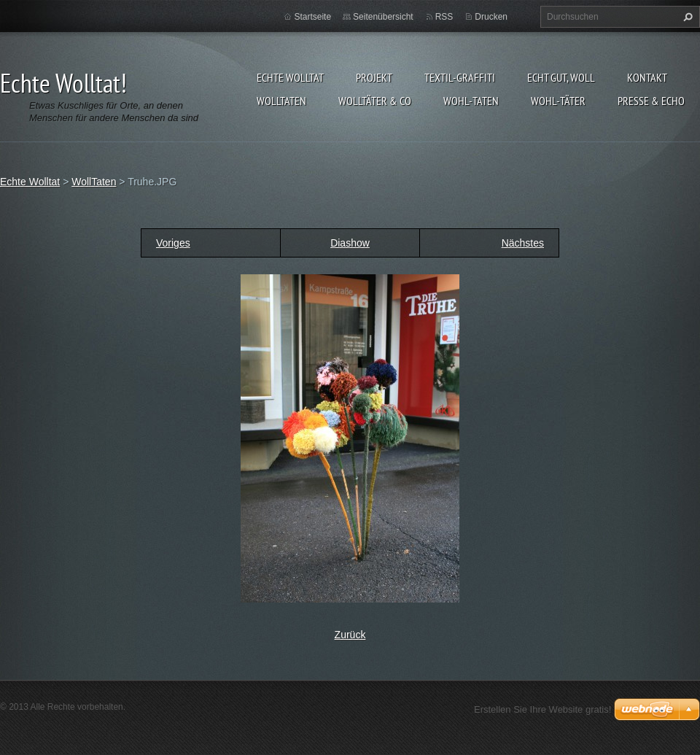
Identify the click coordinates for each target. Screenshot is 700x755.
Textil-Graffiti (460, 77)
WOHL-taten (471, 101)
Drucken (491, 17)
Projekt (374, 77)
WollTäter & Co (375, 101)
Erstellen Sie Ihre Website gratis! (542, 709)
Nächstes (523, 243)
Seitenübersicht (383, 17)
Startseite (312, 17)
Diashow (350, 243)
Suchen (686, 17)
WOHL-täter (558, 101)
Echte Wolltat (290, 77)
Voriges (173, 243)
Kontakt (647, 77)
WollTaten (281, 101)
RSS (444, 17)
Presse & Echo (651, 101)
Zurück (350, 635)
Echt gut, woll (561, 77)
